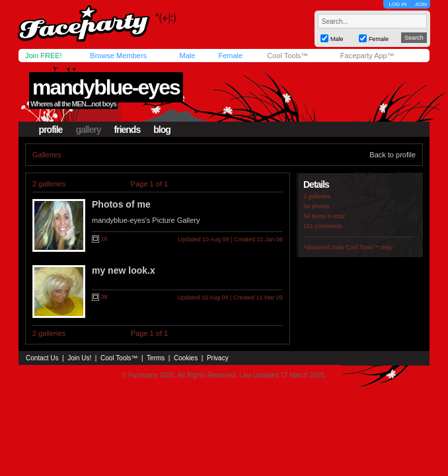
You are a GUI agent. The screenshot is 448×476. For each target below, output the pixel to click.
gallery (88, 130)
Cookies (186, 358)
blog (162, 130)
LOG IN (397, 4)
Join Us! (79, 358)
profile (51, 130)
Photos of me (121, 204)
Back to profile (392, 155)
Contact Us (42, 358)
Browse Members (118, 56)
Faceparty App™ (367, 56)
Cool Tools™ (287, 56)
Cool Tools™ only (369, 247)
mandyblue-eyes (106, 87)
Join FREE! (44, 56)
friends (128, 130)
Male (187, 56)
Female (230, 56)
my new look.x (124, 270)
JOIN (421, 4)
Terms (156, 358)
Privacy (218, 358)
